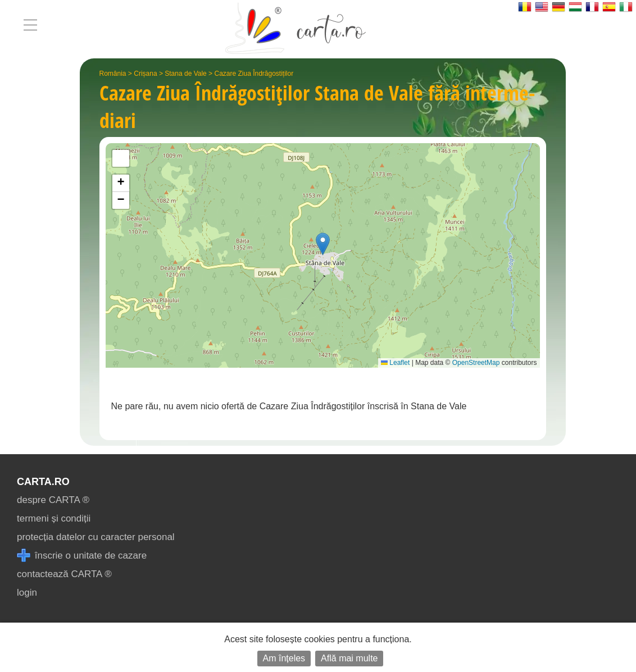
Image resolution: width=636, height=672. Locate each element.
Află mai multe (349, 658)
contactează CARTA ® (64, 574)
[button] (323, 244)
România (113, 74)
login (27, 593)
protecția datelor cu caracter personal (96, 537)
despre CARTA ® (53, 500)
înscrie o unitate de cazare (82, 556)
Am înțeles (284, 658)
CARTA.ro (43, 482)
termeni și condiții (54, 518)
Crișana (145, 74)
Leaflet (395, 363)
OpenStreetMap (476, 363)
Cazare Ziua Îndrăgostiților (254, 74)
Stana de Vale (186, 74)
